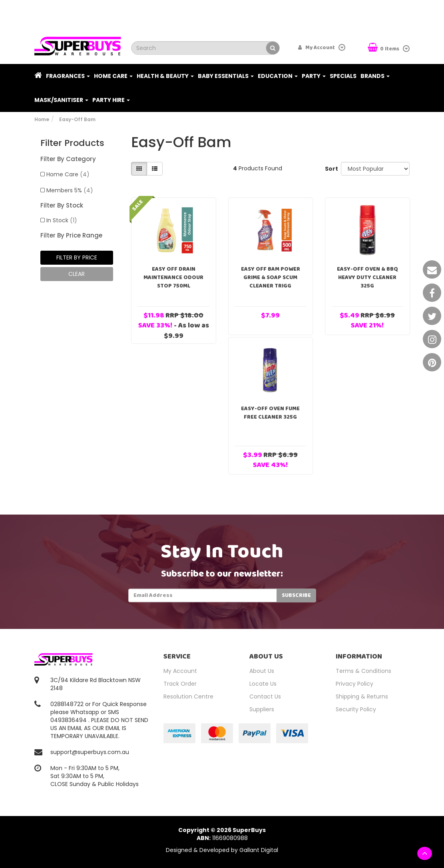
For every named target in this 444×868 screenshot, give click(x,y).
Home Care (113, 76)
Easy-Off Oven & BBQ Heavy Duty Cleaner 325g (367, 277)
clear (77, 274)
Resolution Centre (188, 696)
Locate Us (263, 684)
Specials (343, 76)
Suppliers (262, 709)
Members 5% (70, 190)
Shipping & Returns (362, 696)
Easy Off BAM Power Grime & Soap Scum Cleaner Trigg (271, 277)
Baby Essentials (226, 76)
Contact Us (265, 696)
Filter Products (72, 143)
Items (384, 48)
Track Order (180, 684)
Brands (375, 76)
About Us (262, 671)
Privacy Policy (354, 684)
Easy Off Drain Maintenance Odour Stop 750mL (173, 277)
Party (314, 76)
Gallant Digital (259, 850)
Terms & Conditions (363, 671)
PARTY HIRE (111, 100)
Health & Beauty (165, 76)
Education (278, 76)
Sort (330, 169)
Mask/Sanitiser (61, 100)
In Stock (62, 220)
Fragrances (68, 76)
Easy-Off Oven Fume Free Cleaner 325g (270, 413)
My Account (180, 671)
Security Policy (356, 709)
